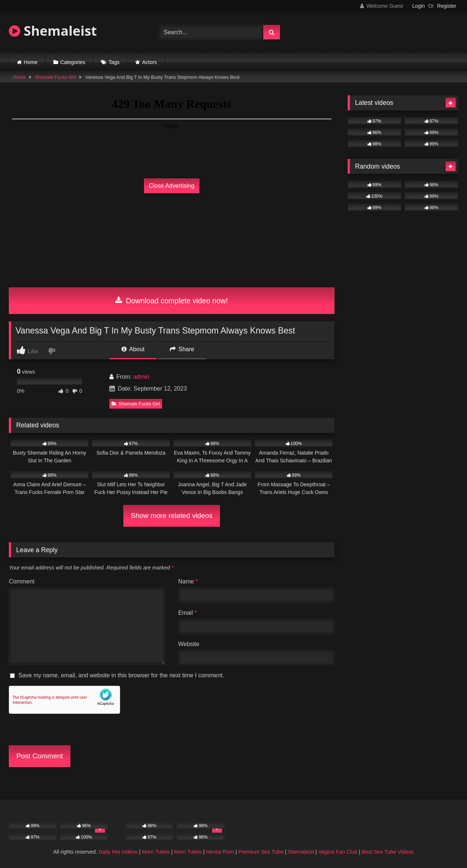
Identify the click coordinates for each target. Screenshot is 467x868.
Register (447, 6)
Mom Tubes (156, 852)
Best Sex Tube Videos (388, 852)
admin (141, 377)
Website (189, 644)
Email (188, 613)
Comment (22, 581)
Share (182, 349)
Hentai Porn (220, 852)
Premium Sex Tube (261, 852)
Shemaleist (53, 31)
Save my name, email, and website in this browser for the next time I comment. (121, 675)
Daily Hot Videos (118, 852)
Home (31, 62)
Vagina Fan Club (338, 852)
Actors (150, 62)
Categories (73, 62)
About (133, 349)
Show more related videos (172, 516)
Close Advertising (172, 186)
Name (188, 581)
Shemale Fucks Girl (56, 77)
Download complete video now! (171, 301)
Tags (114, 62)
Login (418, 6)
